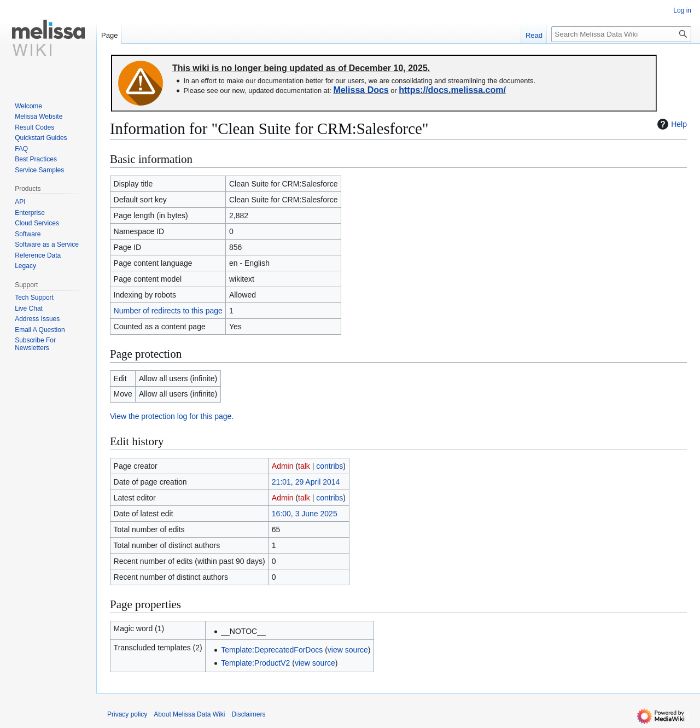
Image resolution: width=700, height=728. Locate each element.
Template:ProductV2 (255, 663)
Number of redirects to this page (168, 311)
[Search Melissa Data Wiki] (621, 34)
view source (348, 650)
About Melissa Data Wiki (189, 714)
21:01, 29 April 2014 (306, 482)
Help (671, 124)
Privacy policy (127, 714)
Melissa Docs (361, 90)
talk (304, 466)
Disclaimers (248, 714)
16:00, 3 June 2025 (305, 514)
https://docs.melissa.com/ (452, 90)
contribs (329, 466)
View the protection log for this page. (172, 416)
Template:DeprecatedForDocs (272, 650)
